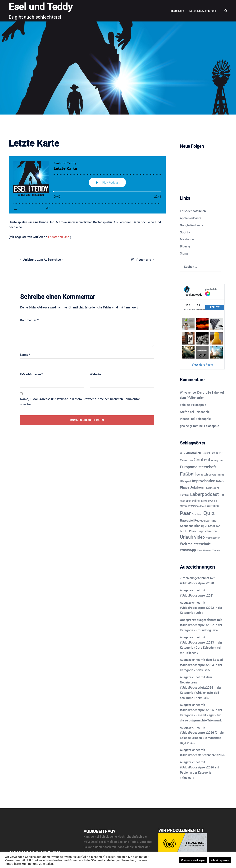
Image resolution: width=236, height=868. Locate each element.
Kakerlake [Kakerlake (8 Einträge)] (211, 488)
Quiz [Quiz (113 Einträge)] (209, 513)
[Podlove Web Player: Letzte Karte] (87, 185)
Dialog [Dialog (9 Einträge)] (215, 460)
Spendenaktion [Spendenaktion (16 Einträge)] (190, 526)
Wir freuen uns (141, 260)
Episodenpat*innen (193, 211)
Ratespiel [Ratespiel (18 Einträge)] (187, 520)
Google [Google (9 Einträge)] (212, 475)
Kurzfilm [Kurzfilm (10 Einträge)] (185, 495)
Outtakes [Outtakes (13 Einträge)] (213, 506)
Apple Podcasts (191, 218)
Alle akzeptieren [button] (220, 860)
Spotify (185, 232)
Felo (183, 405)
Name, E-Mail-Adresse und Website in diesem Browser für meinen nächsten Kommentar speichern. (80, 402)
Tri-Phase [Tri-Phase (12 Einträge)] (191, 531)
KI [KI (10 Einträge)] (218, 488)
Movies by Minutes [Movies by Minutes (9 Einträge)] (190, 506)
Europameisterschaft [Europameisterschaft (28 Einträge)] (198, 467)
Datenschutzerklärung (203, 11)
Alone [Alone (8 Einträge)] (183, 453)
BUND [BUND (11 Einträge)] (220, 453)
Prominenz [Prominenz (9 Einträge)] (197, 514)
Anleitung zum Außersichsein (43, 260)
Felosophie (199, 405)
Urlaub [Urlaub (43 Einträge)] (187, 537)
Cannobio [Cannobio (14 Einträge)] (186, 460)
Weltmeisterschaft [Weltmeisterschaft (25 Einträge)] (195, 544)
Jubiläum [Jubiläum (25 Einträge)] (198, 487)
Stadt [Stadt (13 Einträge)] (212, 526)
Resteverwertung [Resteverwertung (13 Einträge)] (205, 520)
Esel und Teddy (41, 6)
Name (25, 355)
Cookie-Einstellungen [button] (193, 860)
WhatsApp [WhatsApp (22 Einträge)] (188, 550)
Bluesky (185, 246)
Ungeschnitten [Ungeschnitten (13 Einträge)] (207, 531)
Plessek (185, 419)
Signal (184, 253)
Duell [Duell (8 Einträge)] (221, 460)
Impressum (177, 11)
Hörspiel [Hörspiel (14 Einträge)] (185, 481)
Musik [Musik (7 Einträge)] (203, 506)
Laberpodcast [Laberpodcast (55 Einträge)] (204, 494)
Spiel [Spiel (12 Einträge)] (204, 526)
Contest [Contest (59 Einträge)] (202, 460)
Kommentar (29, 320)
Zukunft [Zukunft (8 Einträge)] (216, 550)
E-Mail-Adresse (31, 374)
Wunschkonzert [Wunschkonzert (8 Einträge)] (204, 550)
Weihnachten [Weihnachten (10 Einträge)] (213, 538)
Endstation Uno (59, 237)
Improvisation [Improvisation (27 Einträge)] (204, 481)
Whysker (186, 392)
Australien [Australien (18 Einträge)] (194, 453)
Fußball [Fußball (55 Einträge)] (188, 474)
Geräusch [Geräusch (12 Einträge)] (202, 474)
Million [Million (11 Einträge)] (196, 501)
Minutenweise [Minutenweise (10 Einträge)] (209, 501)
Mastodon (187, 239)
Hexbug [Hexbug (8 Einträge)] (220, 475)
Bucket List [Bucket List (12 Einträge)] (209, 453)
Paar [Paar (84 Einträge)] (185, 513)
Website (95, 374)
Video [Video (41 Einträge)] (199, 537)
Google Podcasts (192, 225)
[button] (226, 11)
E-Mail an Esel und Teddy (121, 842)
